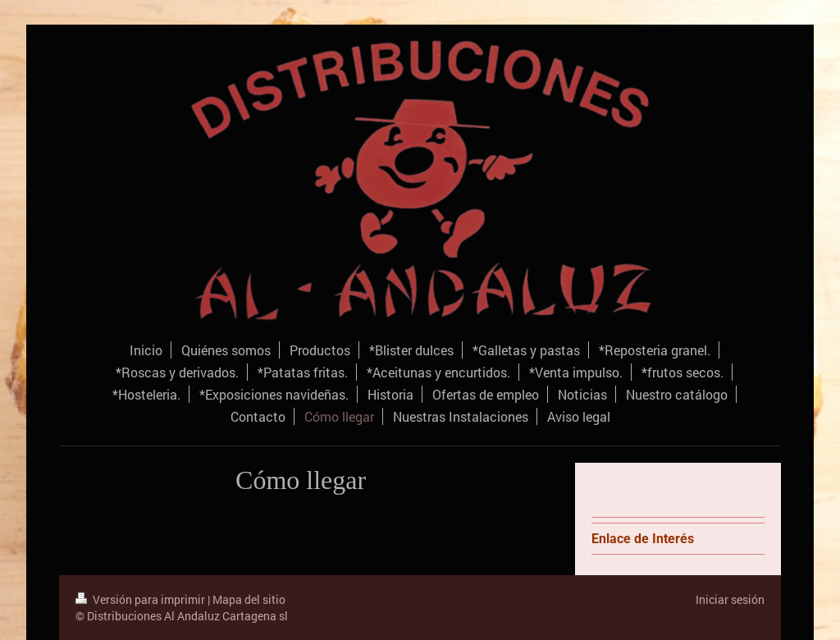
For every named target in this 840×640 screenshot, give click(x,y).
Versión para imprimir (142, 599)
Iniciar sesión (730, 599)
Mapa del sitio (249, 599)
